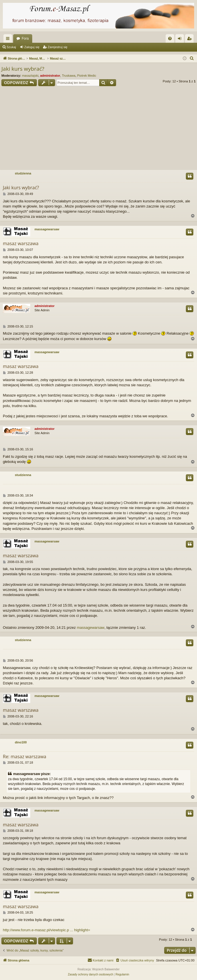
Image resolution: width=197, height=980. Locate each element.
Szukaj (11, 47)
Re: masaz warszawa (25, 757)
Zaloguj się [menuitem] (181, 40)
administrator (50, 76)
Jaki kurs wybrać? (23, 69)
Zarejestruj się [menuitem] (190, 40)
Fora (25, 38)
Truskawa (69, 76)
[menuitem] (170, 38)
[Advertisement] (99, 129)
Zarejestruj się (57, 47)
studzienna (23, 173)
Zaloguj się (32, 47)
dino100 (21, 742)
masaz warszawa (21, 243)
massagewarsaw (47, 229)
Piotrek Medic (87, 76)
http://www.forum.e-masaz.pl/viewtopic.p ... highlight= (46, 930)
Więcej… (9, 40)
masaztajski (30, 76)
